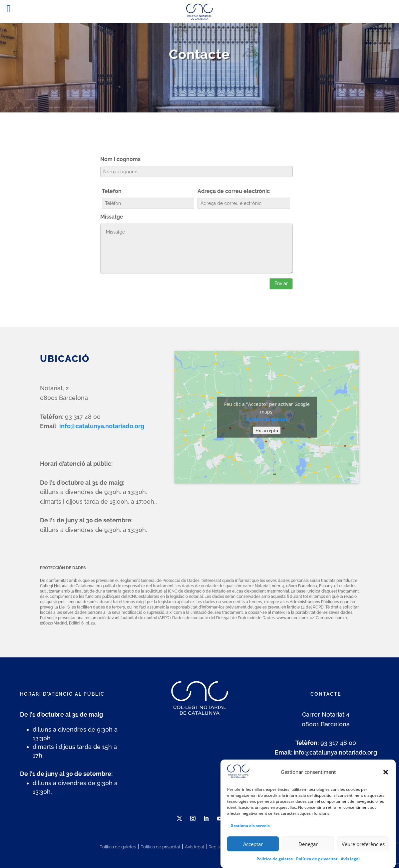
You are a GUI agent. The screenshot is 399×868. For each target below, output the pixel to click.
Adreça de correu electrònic (234, 191)
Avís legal (350, 859)
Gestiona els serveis (250, 826)
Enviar (281, 283)
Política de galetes (275, 859)
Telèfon (112, 191)
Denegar (308, 844)
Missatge (112, 217)
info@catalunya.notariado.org (102, 426)
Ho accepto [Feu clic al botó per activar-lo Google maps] (267, 430)
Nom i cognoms (120, 159)
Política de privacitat (317, 859)
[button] (386, 772)
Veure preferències (363, 844)
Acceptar (253, 844)
